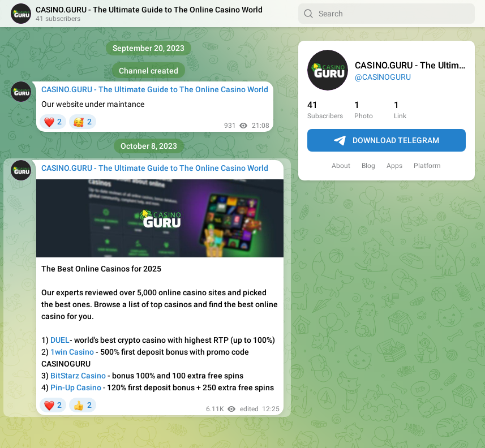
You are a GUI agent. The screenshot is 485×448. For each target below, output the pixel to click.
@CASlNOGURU (383, 77)
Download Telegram (387, 141)
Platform (427, 166)
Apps (394, 166)
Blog (368, 166)
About (341, 166)
